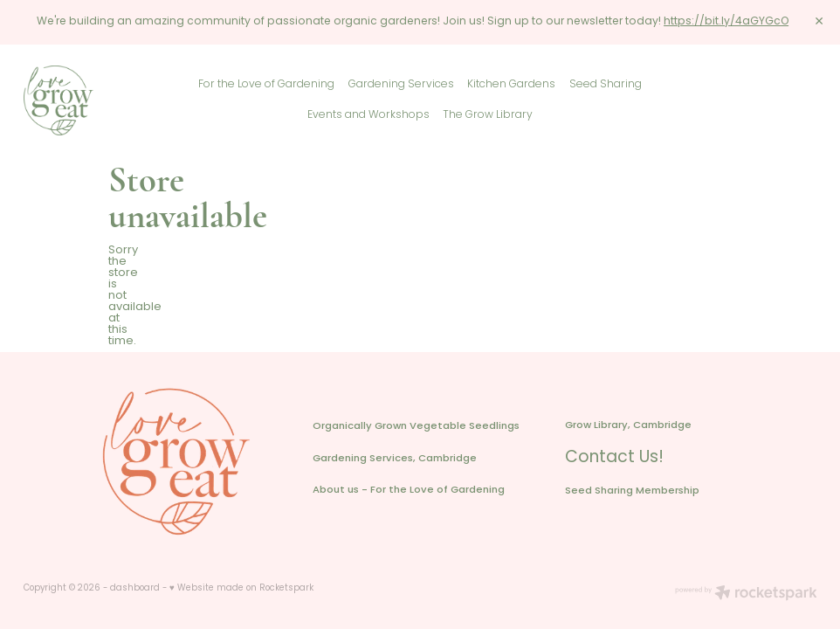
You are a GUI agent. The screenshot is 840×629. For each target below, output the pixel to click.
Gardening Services (401, 85)
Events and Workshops (368, 115)
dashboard (135, 589)
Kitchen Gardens (511, 85)
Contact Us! (614, 458)
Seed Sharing (606, 85)
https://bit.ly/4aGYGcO (726, 22)
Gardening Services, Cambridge (395, 459)
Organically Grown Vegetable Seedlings (416, 427)
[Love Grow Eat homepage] (103, 100)
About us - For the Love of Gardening (409, 491)
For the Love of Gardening (266, 85)
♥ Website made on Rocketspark (241, 589)
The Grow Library (488, 115)
